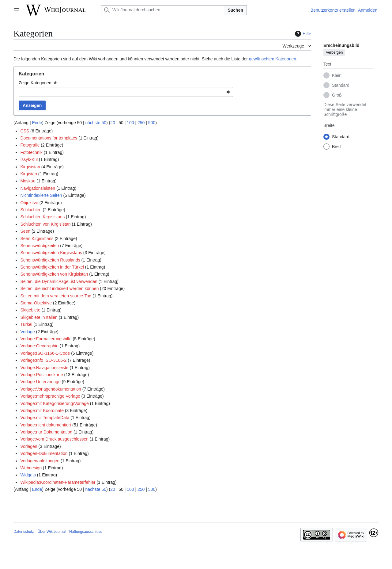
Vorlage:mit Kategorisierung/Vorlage (54, 403)
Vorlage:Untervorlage (40, 382)
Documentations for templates (49, 138)
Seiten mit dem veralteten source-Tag (56, 296)
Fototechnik (31, 152)
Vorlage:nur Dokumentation (46, 432)
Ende (37, 123)
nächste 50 (96, 123)
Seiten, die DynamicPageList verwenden (59, 281)
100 (130, 123)
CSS (25, 131)
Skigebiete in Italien (39, 317)
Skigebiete (30, 310)
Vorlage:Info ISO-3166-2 (43, 360)
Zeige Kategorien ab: (39, 83)
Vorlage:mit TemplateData (45, 418)
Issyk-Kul (29, 159)
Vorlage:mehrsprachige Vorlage (50, 396)
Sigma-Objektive (36, 303)
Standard (341, 85)
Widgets (28, 475)
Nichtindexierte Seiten (41, 195)
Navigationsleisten (38, 188)
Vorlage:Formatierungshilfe (46, 339)
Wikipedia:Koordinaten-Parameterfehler (58, 482)
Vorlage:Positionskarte (41, 375)
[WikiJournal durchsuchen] (163, 10)
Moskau (28, 181)
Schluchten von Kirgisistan (45, 224)
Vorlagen (29, 446)
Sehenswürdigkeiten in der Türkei (52, 267)
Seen (25, 231)
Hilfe (302, 34)
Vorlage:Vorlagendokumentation (51, 389)
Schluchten (31, 210)
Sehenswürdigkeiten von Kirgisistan (54, 274)
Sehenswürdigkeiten (40, 246)
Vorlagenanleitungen (40, 461)
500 (152, 123)
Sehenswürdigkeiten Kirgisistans (51, 253)
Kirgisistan (30, 167)
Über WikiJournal (52, 532)
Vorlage (27, 332)
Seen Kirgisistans (37, 239)
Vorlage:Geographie (39, 346)
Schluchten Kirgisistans (42, 217)
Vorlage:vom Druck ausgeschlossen (54, 439)
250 (141, 123)
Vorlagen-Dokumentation (44, 453)
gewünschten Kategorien (273, 59)
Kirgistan (28, 174)
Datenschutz (24, 532)
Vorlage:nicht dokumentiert (46, 425)
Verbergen (334, 52)
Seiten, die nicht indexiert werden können (59, 288)
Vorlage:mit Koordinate (42, 411)
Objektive (29, 203)
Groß (337, 95)
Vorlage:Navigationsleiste (44, 368)
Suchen (235, 10)
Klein (337, 75)
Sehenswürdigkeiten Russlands (50, 260)
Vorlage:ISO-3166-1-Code (45, 353)
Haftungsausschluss (86, 532)
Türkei (26, 324)
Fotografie (30, 145)
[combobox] (126, 92)
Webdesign (31, 468)
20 (113, 123)
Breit (336, 147)
